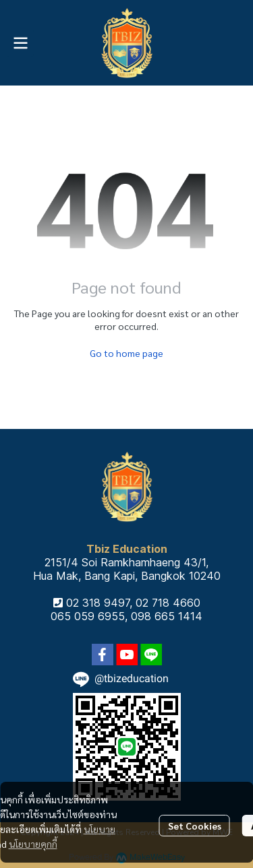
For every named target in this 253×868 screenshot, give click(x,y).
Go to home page (126, 353)
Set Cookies (195, 826)
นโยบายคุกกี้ (33, 844)
